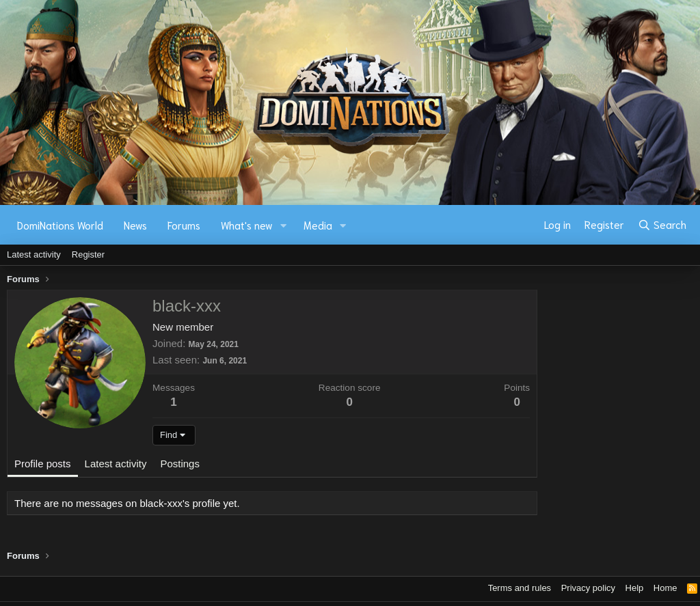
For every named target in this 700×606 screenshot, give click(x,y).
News (135, 225)
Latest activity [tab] (116, 464)
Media (318, 225)
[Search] (662, 225)
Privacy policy (588, 588)
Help (635, 588)
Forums (184, 225)
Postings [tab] (180, 464)
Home (665, 588)
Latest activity (34, 254)
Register (88, 254)
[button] (284, 225)
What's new (247, 225)
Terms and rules (520, 588)
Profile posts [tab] (43, 464)
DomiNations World (60, 225)
